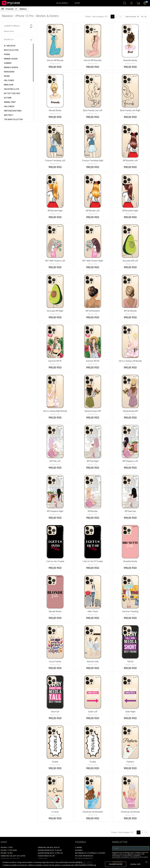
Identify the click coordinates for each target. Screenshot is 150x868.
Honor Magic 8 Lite (46, 856)
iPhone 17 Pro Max (9, 850)
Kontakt (79, 850)
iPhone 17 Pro (7, 847)
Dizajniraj (62, 3)
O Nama (78, 847)
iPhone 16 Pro (7, 853)
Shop (77, 3)
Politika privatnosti (84, 856)
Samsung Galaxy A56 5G (49, 847)
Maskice (23, 9)
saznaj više (135, 864)
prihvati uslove (116, 864)
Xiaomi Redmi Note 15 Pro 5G (50, 853)
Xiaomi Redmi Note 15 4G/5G (50, 850)
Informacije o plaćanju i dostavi (90, 853)
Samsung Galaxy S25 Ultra (13, 856)
